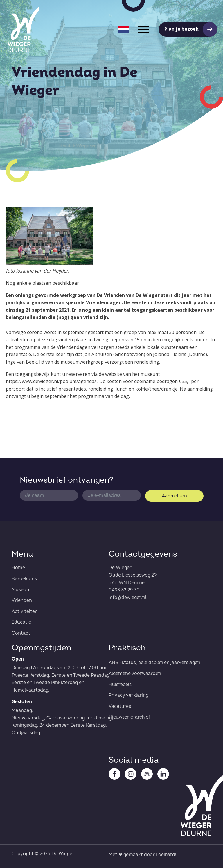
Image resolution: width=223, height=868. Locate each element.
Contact (21, 633)
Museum (21, 590)
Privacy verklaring (128, 695)
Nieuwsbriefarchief (130, 717)
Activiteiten (25, 611)
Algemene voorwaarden (135, 674)
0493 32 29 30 (124, 590)
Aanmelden (174, 496)
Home (18, 568)
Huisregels (120, 685)
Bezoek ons (24, 579)
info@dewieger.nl (127, 598)
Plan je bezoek (181, 29)
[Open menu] (143, 29)
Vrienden (22, 600)
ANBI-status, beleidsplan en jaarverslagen (154, 663)
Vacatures (120, 706)
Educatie (21, 622)
